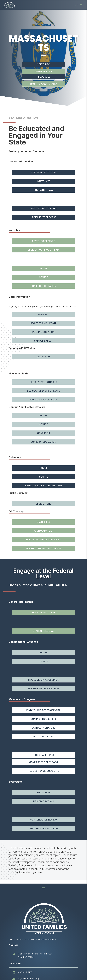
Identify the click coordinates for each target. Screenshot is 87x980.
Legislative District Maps (43, 391)
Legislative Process (43, 217)
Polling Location (43, 332)
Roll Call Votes (43, 737)
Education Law (43, 190)
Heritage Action (43, 801)
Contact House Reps (43, 719)
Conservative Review (43, 820)
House (43, 268)
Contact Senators (43, 728)
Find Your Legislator (43, 400)
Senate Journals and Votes (43, 548)
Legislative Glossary (43, 208)
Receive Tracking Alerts (43, 771)
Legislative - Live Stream (43, 250)
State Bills (43, 522)
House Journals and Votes (43, 540)
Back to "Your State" (43, 84)
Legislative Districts (43, 382)
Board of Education (43, 286)
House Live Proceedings (43, 680)
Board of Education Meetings (43, 486)
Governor (43, 433)
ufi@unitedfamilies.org (28, 979)
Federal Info (43, 71)
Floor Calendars (43, 755)
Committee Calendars (43, 762)
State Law (43, 181)
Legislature (43, 504)
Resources (44, 77)
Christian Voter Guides (43, 829)
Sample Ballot (43, 341)
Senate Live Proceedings (43, 689)
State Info (44, 64)
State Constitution (43, 172)
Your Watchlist (43, 531)
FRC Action (43, 792)
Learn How (43, 357)
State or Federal (43, 631)
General (43, 314)
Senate (43, 277)
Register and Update (43, 323)
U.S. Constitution (43, 613)
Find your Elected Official (43, 710)
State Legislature (43, 241)
